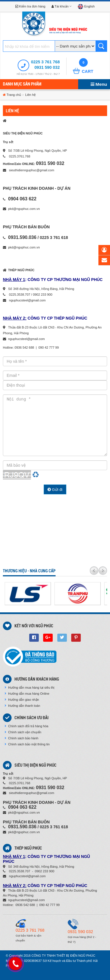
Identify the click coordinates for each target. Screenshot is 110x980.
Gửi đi (55, 490)
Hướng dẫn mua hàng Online (27, 694)
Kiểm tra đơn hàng (30, 6)
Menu (99, 84)
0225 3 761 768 (45, 62)
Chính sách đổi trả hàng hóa (26, 726)
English (86, 6)
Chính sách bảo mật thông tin (27, 744)
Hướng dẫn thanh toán (22, 706)
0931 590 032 (47, 67)
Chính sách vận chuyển (23, 732)
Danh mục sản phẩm (22, 84)
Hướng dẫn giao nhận (22, 700)
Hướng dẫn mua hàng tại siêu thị (30, 687)
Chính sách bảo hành (21, 738)
